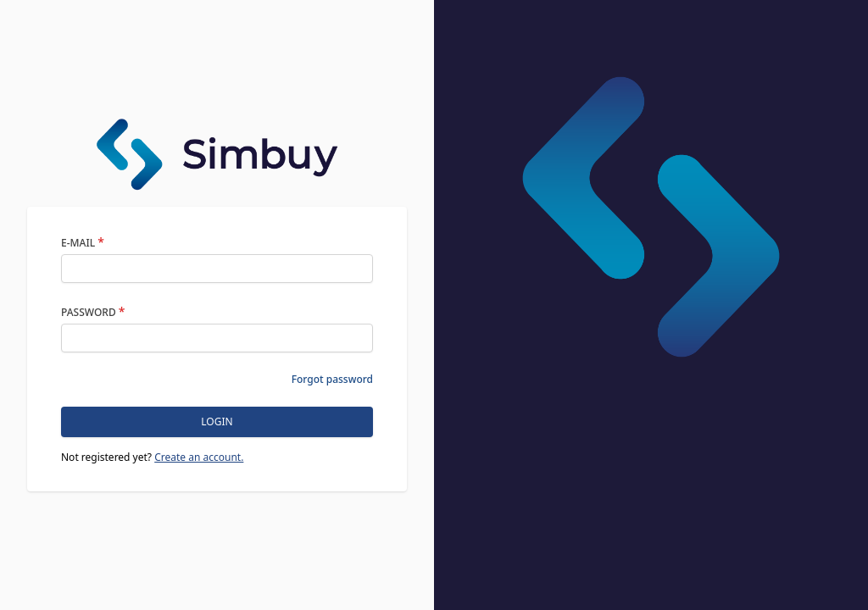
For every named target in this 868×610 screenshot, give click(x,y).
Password (93, 311)
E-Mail (83, 242)
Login (217, 421)
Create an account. (199, 457)
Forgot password (332, 379)
